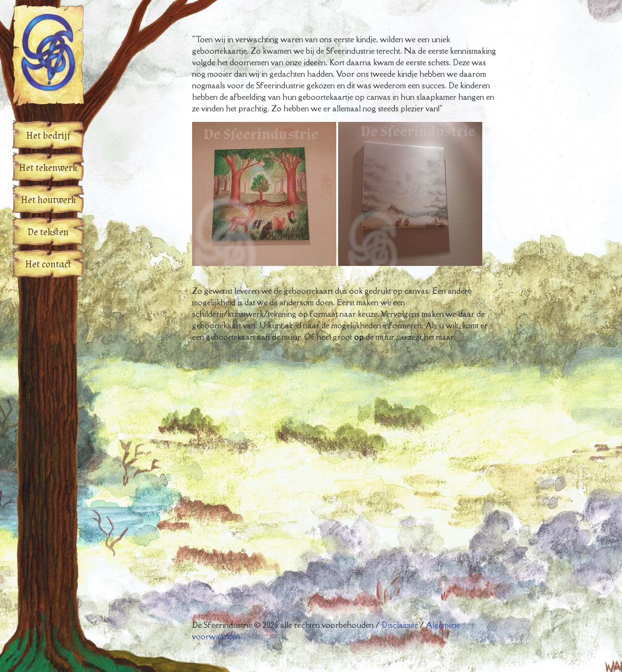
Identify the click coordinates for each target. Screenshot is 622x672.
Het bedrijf (48, 136)
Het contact (48, 264)
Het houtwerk (48, 200)
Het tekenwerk (48, 168)
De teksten (48, 232)
